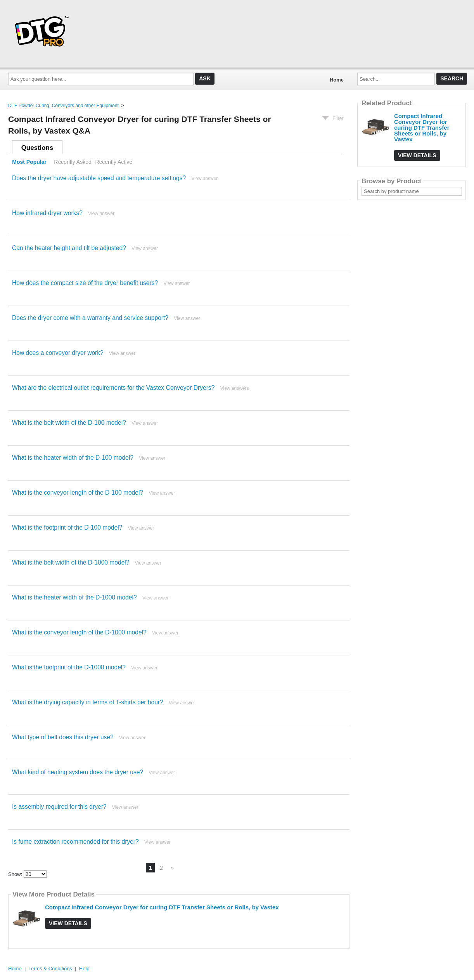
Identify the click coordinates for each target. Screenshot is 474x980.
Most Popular (29, 162)
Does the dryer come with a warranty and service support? (90, 318)
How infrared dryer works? (47, 213)
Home (337, 80)
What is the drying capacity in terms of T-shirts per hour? (88, 702)
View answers (235, 388)
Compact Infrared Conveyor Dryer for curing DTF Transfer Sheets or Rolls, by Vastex (162, 907)
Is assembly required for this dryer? (59, 807)
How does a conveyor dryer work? (58, 353)
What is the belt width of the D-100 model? (69, 423)
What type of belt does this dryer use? (63, 737)
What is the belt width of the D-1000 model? (71, 562)
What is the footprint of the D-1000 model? (69, 667)
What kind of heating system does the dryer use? (78, 772)
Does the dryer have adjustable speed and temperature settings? (99, 178)
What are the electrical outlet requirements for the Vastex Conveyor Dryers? (113, 388)
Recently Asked (73, 162)
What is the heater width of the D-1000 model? (74, 597)
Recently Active (114, 162)
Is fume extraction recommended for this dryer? (75, 842)
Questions (37, 148)
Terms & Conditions (50, 969)
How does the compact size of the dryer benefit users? (85, 283)
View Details (68, 923)
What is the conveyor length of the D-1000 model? (79, 632)
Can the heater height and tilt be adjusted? (69, 248)
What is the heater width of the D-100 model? (73, 458)
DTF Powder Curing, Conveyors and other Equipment (63, 106)
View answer (205, 179)
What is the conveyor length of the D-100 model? (78, 493)
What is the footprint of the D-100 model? (67, 527)
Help (84, 969)
